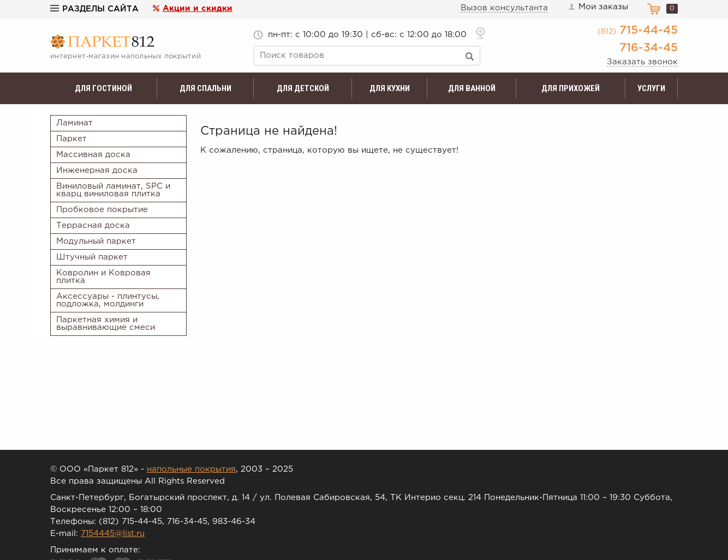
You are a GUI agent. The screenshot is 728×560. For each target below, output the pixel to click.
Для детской (303, 88)
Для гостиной (103, 88)
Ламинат (74, 123)
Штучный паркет (92, 257)
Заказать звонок (642, 62)
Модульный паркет (96, 241)
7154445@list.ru (113, 534)
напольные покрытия (191, 469)
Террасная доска (93, 225)
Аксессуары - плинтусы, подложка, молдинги (108, 300)
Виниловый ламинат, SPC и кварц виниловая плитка (113, 190)
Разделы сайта (94, 9)
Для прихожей (571, 88)
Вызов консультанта (504, 8)
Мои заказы (598, 7)
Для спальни (205, 88)
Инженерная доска (97, 170)
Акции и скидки (198, 8)
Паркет (71, 139)
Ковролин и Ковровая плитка (103, 277)
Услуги (651, 88)
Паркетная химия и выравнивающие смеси (106, 324)
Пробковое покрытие (102, 210)
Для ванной (472, 88)
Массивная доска (93, 155)
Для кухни (390, 88)
